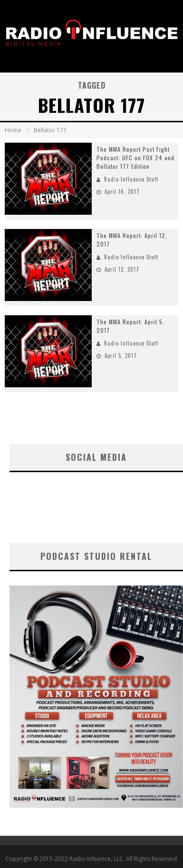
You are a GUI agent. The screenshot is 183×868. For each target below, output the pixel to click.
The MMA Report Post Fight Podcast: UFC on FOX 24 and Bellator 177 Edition (135, 158)
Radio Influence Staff (131, 179)
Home (13, 130)
